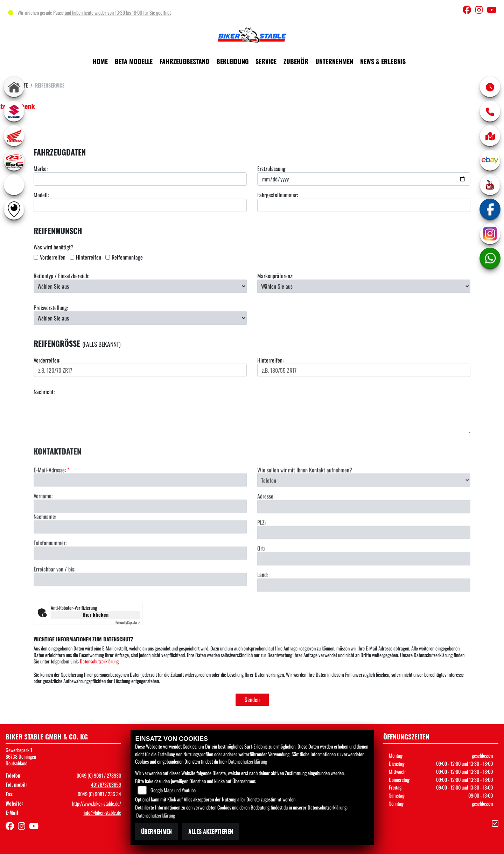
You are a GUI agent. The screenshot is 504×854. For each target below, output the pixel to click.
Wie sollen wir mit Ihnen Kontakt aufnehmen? (305, 495)
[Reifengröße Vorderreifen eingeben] (140, 370)
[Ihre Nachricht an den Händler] (252, 414)
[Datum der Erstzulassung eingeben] (364, 179)
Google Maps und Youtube (173, 790)
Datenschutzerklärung (99, 661)
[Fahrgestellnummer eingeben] (364, 205)
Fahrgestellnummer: (278, 195)
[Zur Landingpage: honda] (14, 136)
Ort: (261, 574)
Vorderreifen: (47, 360)
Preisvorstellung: (51, 308)
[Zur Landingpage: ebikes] (14, 185)
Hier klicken (96, 615)
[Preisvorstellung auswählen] (140, 318)
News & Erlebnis (383, 61)
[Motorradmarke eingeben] (140, 179)
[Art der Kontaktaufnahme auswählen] (364, 506)
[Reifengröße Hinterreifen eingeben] (364, 370)
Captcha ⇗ (128, 622)
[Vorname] (140, 532)
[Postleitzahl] (364, 558)
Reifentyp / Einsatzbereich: (61, 276)
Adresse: (266, 522)
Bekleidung (232, 61)
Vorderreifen (53, 257)
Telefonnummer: (50, 569)
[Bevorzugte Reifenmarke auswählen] (364, 286)
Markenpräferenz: (275, 276)
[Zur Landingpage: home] (14, 87)
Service (266, 61)
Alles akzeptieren (211, 832)
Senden (252, 700)
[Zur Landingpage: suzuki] (14, 111)
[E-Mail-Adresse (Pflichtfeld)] (140, 506)
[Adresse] (364, 532)
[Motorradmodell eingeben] (140, 205)
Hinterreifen (89, 257)
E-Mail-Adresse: (51, 495)
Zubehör (296, 61)
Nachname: (45, 542)
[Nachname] (140, 553)
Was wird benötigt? (54, 247)
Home (100, 61)
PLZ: (261, 548)
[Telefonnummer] (140, 579)
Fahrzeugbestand (184, 61)
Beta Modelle (134, 61)
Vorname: (43, 522)
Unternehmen (334, 61)
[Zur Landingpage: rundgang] (14, 209)
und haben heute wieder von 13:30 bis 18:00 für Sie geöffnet (117, 12)
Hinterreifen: (270, 360)
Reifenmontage (127, 257)
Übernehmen (156, 832)
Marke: (41, 169)
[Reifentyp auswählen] (140, 286)
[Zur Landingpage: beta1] (14, 160)
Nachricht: (44, 392)
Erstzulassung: (272, 169)
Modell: (41, 195)
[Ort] (364, 585)
